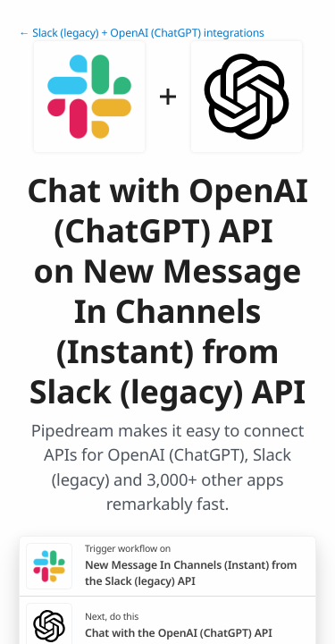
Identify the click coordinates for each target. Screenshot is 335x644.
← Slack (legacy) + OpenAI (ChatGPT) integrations (142, 33)
